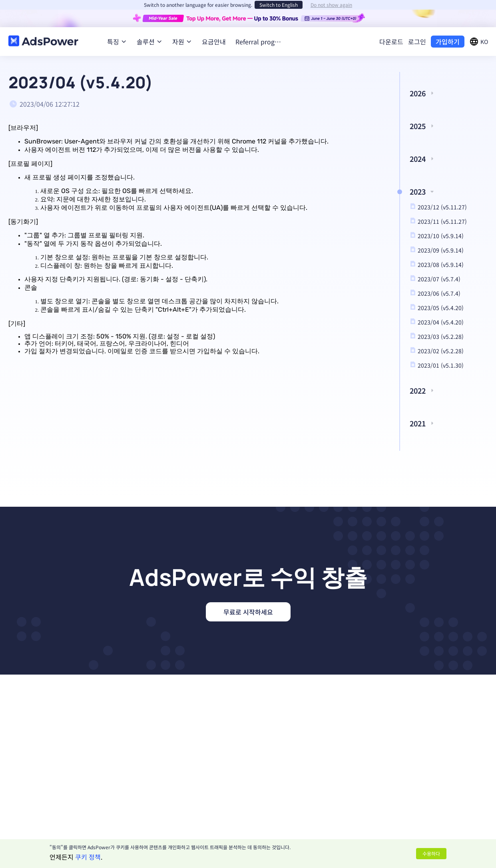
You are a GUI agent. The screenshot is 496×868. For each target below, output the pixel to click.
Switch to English (279, 5)
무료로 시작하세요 (248, 612)
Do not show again (331, 5)
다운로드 (391, 42)
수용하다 (431, 853)
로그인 (417, 42)
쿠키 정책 (88, 857)
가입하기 (448, 42)
